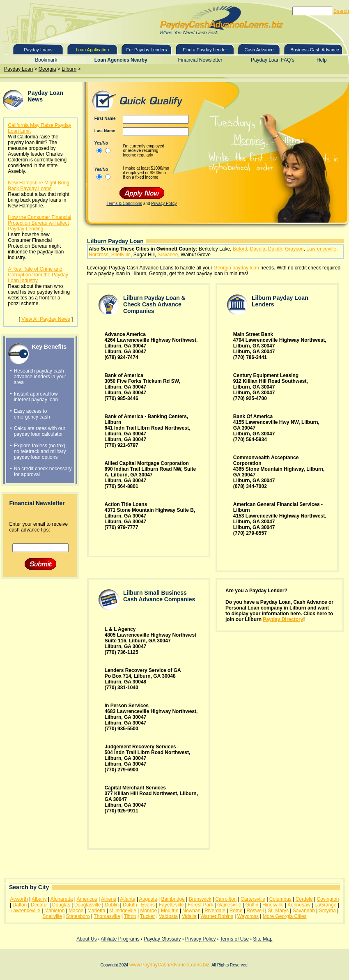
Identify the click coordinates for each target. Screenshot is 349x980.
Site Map (263, 939)
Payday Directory (283, 619)
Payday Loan (18, 69)
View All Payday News (46, 319)
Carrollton (226, 899)
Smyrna (327, 911)
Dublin (112, 905)
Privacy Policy (164, 204)
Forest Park (200, 905)
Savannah (304, 911)
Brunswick (200, 899)
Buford (240, 249)
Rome (236, 911)
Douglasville (88, 905)
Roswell (255, 911)
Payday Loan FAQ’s (273, 60)
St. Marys (278, 911)
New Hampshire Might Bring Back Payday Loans (38, 186)
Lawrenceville (321, 249)
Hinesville (273, 905)
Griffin (252, 905)
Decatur (39, 905)
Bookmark (46, 60)
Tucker (147, 916)
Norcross (99, 255)
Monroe (148, 911)
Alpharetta (62, 899)
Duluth (275, 249)
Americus (87, 899)
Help (322, 60)
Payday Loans (38, 50)
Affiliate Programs (120, 939)
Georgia (47, 69)
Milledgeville (123, 911)
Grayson (294, 249)
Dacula (258, 249)
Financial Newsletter (200, 60)
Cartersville (253, 899)
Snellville (121, 255)
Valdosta (168, 916)
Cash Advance (259, 50)
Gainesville (229, 905)
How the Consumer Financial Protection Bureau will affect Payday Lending (39, 223)
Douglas (61, 905)
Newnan (191, 911)
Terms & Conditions (124, 204)
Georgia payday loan (236, 268)
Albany (39, 899)
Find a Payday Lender (205, 50)
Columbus (280, 899)
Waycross (248, 916)
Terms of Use (234, 939)
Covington (328, 899)
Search (341, 11)
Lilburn (69, 69)
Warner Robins (217, 916)
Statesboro (78, 916)
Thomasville (107, 916)
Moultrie (170, 911)
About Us (86, 939)
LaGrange (325, 905)
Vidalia (189, 916)
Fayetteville (171, 905)
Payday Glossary (162, 939)
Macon (76, 911)
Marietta (96, 911)
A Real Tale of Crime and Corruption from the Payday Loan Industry (38, 275)
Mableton (54, 911)
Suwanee (168, 255)
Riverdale (215, 911)
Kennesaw (299, 905)
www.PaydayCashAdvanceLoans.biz (169, 965)
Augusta (148, 899)
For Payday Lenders (146, 50)
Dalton (20, 905)
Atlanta (127, 899)
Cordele (304, 899)
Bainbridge (173, 899)
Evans (148, 905)
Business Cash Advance (315, 50)
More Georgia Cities (285, 916)
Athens (109, 899)
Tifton (130, 916)
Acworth (19, 899)
